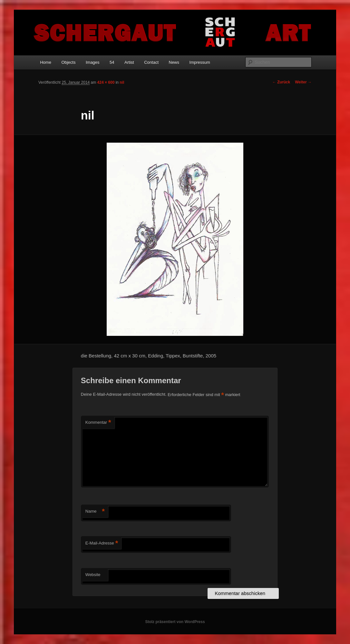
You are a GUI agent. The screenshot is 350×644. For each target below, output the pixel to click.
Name (95, 511)
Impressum (200, 62)
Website (93, 575)
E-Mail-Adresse (102, 543)
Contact (151, 62)
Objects (68, 62)
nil (122, 82)
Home (46, 62)
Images (93, 62)
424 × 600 (106, 82)
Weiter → (303, 82)
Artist (129, 62)
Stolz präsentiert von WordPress (175, 622)
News (174, 62)
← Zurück (281, 82)
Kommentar (98, 423)
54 (112, 62)
